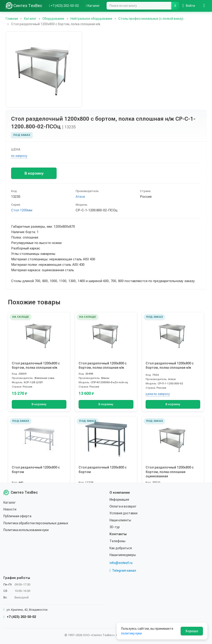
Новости (10, 509)
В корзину (34, 173)
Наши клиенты (120, 520)
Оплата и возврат (123, 506)
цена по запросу (158, 394)
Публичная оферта (17, 516)
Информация (119, 500)
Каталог (10, 503)
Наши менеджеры (123, 555)
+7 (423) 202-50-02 (20, 617)
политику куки (131, 633)
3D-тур (115, 527)
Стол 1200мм (22, 210)
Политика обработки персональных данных (36, 523)
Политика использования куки (26, 530)
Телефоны (117, 541)
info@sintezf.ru (121, 563)
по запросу (19, 156)
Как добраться (121, 548)
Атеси (80, 197)
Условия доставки (123, 513)
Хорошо (192, 631)
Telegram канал (123, 571)
